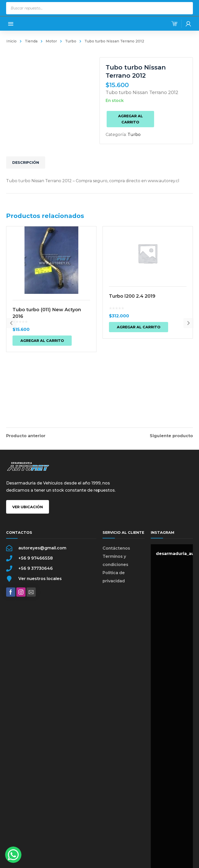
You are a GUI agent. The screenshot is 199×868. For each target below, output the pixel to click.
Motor (51, 41)
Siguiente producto (171, 435)
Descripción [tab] (26, 163)
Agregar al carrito (130, 119)
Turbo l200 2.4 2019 (132, 332)
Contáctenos (116, 554)
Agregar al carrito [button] (42, 385)
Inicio (11, 41)
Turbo (71, 41)
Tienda (31, 41)
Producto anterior (26, 435)
